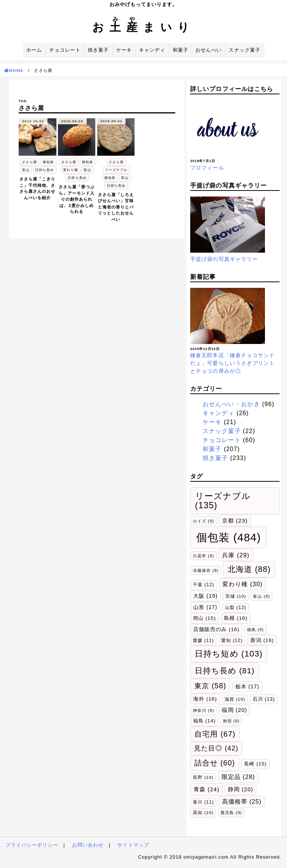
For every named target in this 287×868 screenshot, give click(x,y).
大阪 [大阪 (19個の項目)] (205, 596)
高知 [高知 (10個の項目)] (203, 812)
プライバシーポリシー (32, 845)
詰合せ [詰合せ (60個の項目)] (215, 763)
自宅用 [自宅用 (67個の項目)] (215, 734)
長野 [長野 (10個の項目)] (203, 777)
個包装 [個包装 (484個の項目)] (229, 537)
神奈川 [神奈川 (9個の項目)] (203, 710)
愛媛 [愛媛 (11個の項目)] (203, 640)
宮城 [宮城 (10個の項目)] (236, 596)
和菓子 (180, 50)
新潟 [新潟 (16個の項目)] (262, 640)
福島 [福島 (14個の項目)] (204, 721)
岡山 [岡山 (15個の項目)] (205, 618)
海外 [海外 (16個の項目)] (205, 699)
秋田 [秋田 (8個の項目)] (231, 721)
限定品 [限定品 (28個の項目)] (238, 777)
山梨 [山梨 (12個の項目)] (236, 607)
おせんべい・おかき (231, 404)
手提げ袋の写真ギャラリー (224, 259)
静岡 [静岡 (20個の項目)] (241, 789)
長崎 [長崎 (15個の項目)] (255, 764)
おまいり (143, 27)
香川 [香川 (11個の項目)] (203, 802)
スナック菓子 (244, 50)
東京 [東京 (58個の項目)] (210, 686)
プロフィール (207, 168)
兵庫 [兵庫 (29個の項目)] (236, 555)
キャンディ (152, 50)
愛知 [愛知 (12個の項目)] (232, 640)
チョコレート (65, 50)
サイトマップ (133, 845)
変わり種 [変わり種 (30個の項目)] (242, 584)
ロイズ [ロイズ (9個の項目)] (203, 521)
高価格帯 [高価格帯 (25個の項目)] (242, 802)
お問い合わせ (88, 845)
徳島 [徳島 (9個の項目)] (255, 630)
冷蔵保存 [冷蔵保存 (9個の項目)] (206, 570)
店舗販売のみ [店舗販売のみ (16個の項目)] (216, 629)
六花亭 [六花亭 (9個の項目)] (203, 556)
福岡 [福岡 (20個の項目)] (234, 710)
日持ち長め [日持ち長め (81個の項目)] (225, 671)
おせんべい (209, 50)
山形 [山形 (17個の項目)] (205, 607)
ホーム (34, 50)
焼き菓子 (98, 50)
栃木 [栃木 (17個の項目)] (247, 686)
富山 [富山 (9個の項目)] (261, 596)
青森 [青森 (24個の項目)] (206, 789)
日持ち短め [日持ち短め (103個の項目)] (229, 654)
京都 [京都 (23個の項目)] (235, 520)
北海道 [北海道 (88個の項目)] (249, 569)
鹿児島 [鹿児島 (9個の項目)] (231, 813)
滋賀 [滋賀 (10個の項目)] (235, 699)
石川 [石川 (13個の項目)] (264, 699)
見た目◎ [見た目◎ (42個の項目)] (216, 748)
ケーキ (124, 50)
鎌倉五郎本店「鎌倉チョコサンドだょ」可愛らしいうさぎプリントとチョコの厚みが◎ (232, 363)
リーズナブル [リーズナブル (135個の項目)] (223, 501)
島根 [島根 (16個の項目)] (236, 618)
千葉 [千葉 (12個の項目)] (203, 585)
